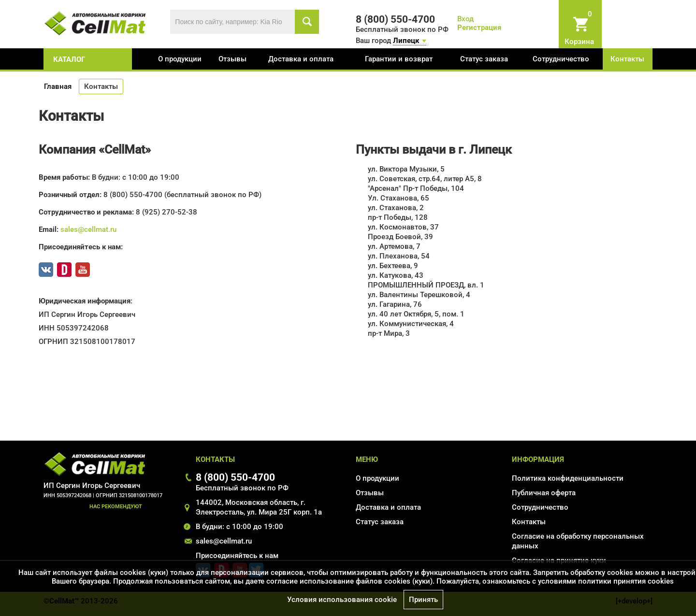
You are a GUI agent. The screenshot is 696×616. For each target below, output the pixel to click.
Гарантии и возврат (399, 59)
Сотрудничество (561, 59)
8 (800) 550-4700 (235, 477)
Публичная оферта (544, 493)
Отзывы (232, 59)
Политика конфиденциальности (568, 478)
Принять (423, 600)
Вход (465, 19)
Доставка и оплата (301, 59)
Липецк (406, 41)
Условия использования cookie (342, 600)
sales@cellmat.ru (88, 229)
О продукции (180, 59)
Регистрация (479, 28)
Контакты (627, 59)
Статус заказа (484, 59)
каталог (69, 59)
